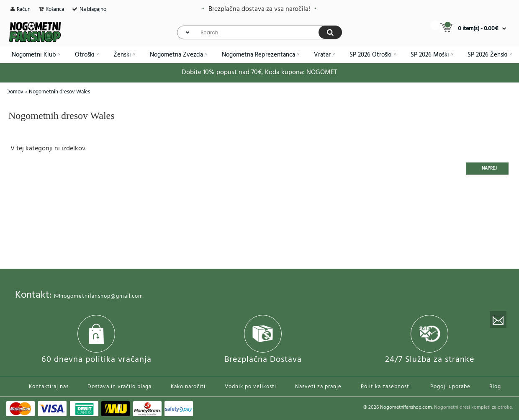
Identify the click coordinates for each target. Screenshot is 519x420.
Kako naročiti (188, 387)
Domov (15, 92)
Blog (495, 387)
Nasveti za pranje (318, 387)
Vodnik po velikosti (251, 387)
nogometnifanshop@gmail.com (99, 296)
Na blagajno (93, 9)
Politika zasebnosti (386, 387)
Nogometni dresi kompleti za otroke (473, 407)
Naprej (489, 168)
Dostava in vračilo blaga (119, 387)
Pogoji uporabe (450, 387)
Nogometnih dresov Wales (59, 92)
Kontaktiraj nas (49, 387)
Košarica (55, 9)
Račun (24, 9)
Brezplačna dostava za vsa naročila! (259, 9)
